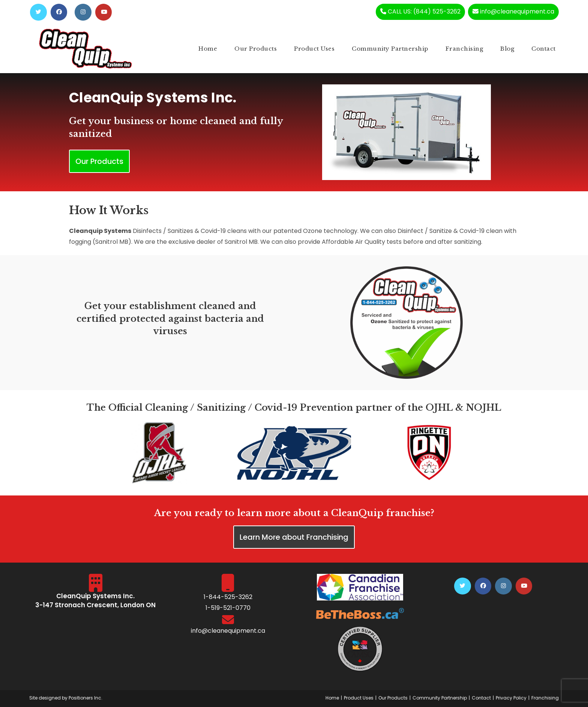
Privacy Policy (511, 698)
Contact (481, 698)
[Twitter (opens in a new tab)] (38, 12)
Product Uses (359, 698)
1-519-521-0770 (228, 608)
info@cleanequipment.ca (513, 11)
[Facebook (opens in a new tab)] (59, 12)
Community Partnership (440, 698)
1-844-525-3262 (228, 597)
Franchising (545, 698)
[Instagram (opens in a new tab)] (83, 12)
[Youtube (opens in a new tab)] (104, 12)
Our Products (393, 698)
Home (332, 698)
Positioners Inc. (85, 698)
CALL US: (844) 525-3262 (420, 11)
